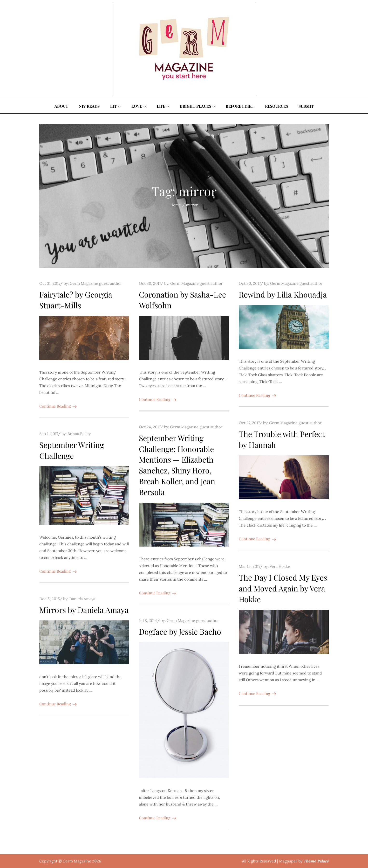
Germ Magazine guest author (96, 283)
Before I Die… (240, 106)
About (61, 106)
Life (163, 106)
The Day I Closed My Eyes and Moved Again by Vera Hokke (283, 588)
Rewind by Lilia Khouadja (283, 294)
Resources (276, 106)
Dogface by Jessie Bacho (180, 631)
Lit (116, 106)
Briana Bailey (79, 434)
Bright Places (198, 106)
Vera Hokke (280, 566)
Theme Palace (316, 861)
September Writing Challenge (72, 450)
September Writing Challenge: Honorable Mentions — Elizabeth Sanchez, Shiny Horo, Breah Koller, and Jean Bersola (177, 465)
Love (139, 106)
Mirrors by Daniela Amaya (84, 610)
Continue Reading (58, 406)
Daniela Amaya (82, 599)
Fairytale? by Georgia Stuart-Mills (76, 300)
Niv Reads (89, 106)
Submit (306, 106)
